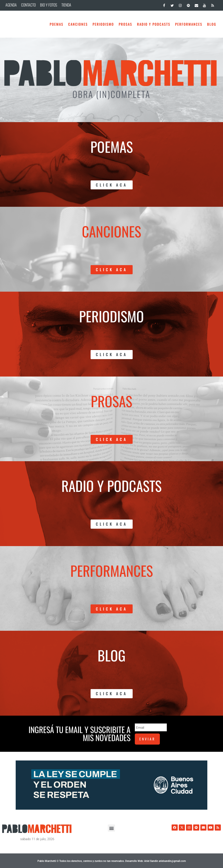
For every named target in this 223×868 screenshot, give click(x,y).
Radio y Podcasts (154, 24)
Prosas (125, 24)
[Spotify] (188, 4)
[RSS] (213, 4)
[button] (111, 828)
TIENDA (66, 5)
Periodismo (103, 24)
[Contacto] (196, 4)
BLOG (212, 24)
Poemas (57, 24)
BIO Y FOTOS (49, 5)
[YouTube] (205, 4)
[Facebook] (164, 4)
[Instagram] (180, 4)
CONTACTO (28, 5)
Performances (189, 24)
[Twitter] (172, 4)
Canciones (78, 24)
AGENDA (11, 5)
